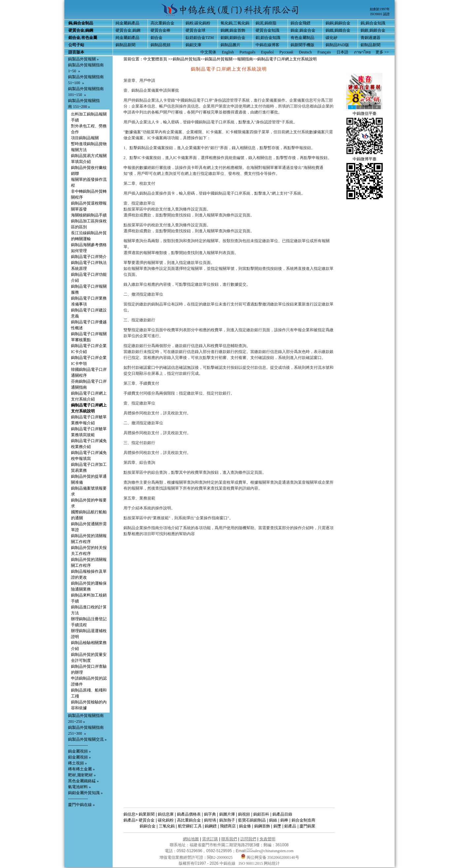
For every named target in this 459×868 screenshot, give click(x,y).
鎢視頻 (244, 814)
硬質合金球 (195, 30)
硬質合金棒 (160, 30)
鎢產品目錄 (282, 814)
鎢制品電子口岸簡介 (89, 257)
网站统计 (272, 863)
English (228, 52)
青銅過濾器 (371, 38)
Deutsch (305, 52)
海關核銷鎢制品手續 (89, 215)
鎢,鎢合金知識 (373, 23)
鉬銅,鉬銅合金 (233, 38)
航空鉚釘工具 (190, 826)
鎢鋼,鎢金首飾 (233, 30)
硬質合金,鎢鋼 (128, 30)
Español (267, 52)
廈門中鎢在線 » (81, 805)
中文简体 (208, 52)
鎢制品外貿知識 (187, 59)
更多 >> (382, 52)
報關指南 (245, 59)
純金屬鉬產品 (127, 38)
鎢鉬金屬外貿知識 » (85, 793)
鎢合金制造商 (303, 820)
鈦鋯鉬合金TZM (200, 38)
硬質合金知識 (267, 30)
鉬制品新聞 (371, 45)
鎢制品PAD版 (337, 45)
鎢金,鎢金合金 (303, 30)
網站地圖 (191, 839)
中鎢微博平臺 (365, 159)
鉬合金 (157, 38)
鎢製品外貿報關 (219, 59)
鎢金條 (245, 826)
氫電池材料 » (79, 787)
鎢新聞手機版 (302, 45)
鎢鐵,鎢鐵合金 (338, 30)
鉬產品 (290, 826)
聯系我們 (229, 839)
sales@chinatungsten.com (270, 851)
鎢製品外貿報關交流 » (87, 739)
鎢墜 (277, 826)
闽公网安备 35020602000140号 (270, 857)
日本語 (342, 52)
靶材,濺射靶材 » (82, 775)
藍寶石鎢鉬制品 (252, 820)
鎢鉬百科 (261, 814)
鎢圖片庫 (227, 814)
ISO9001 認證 (380, 14)
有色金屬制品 (302, 38)
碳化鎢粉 (166, 820)
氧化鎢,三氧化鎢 (235, 23)
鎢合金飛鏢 (300, 23)
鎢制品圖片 (230, 45)
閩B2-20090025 (220, 857)
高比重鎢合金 (162, 23)
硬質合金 (147, 820)
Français (324, 52)
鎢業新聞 (147, 814)
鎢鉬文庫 (194, 45)
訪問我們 (248, 839)
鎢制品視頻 (160, 45)
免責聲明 (267, 839)
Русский (286, 52)
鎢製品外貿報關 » (83, 59)
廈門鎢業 (307, 826)
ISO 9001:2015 (251, 863)
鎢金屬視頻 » (79, 751)
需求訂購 (210, 839)
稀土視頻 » (77, 763)
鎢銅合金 (148, 826)
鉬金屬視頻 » (79, 757)
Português (247, 52)
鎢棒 (284, 820)
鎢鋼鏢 (211, 826)
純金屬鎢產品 (127, 23)
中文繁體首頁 (155, 59)
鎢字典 (210, 814)
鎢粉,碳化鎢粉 (198, 23)
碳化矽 (332, 38)
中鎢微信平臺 (365, 113)
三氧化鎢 (167, 826)
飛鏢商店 (228, 826)
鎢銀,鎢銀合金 (373, 30)
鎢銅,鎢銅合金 (338, 23)
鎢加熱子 (227, 820)
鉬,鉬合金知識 (268, 38)
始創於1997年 (380, 9)
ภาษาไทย (362, 52)
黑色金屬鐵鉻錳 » (83, 781)
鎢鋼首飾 (262, 826)
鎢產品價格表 (189, 814)
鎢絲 (273, 820)
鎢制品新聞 (125, 45)
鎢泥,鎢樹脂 (266, 23)
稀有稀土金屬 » (81, 769)
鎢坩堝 (210, 820)
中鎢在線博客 (267, 45)
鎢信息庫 (166, 814)
